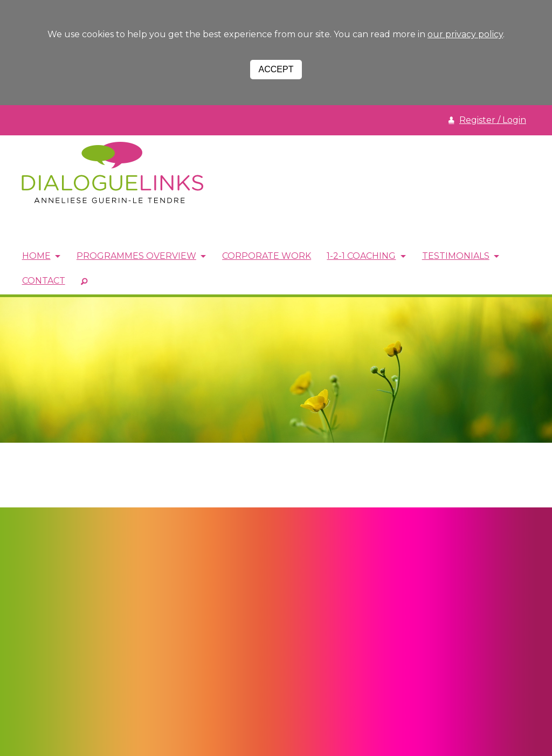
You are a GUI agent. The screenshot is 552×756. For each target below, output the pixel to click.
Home (36, 256)
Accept (276, 69)
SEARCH (85, 281)
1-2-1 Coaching (364, 256)
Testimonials (459, 256)
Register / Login (493, 120)
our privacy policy (465, 34)
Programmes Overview (137, 256)
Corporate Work (269, 256)
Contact (44, 281)
